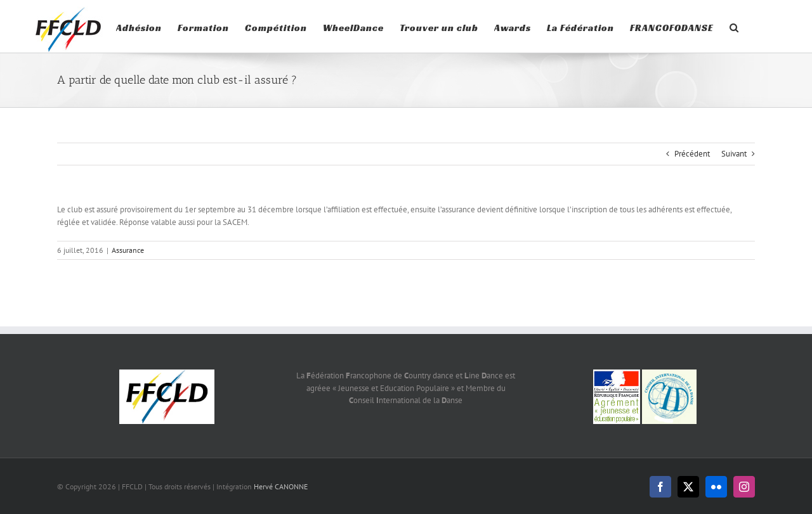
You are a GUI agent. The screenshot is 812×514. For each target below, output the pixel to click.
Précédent (692, 206)
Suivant (734, 206)
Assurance (128, 303)
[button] (734, 26)
